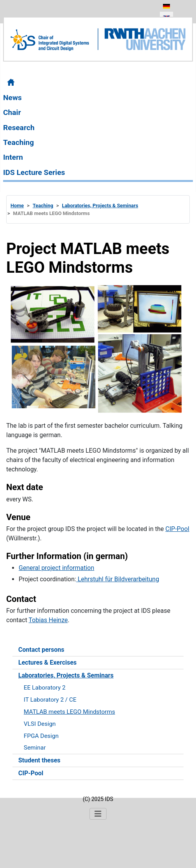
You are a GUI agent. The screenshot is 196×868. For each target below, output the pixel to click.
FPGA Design (41, 736)
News (12, 98)
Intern (13, 157)
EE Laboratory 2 (45, 688)
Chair (12, 112)
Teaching (18, 142)
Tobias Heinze (48, 620)
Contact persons (41, 650)
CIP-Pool (31, 773)
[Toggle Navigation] (98, 814)
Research (19, 128)
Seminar (35, 748)
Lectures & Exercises (47, 662)
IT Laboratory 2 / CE (50, 700)
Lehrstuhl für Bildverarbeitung (118, 579)
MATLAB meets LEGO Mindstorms (69, 712)
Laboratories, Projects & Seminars (66, 675)
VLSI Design (40, 724)
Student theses (39, 760)
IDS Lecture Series (34, 172)
